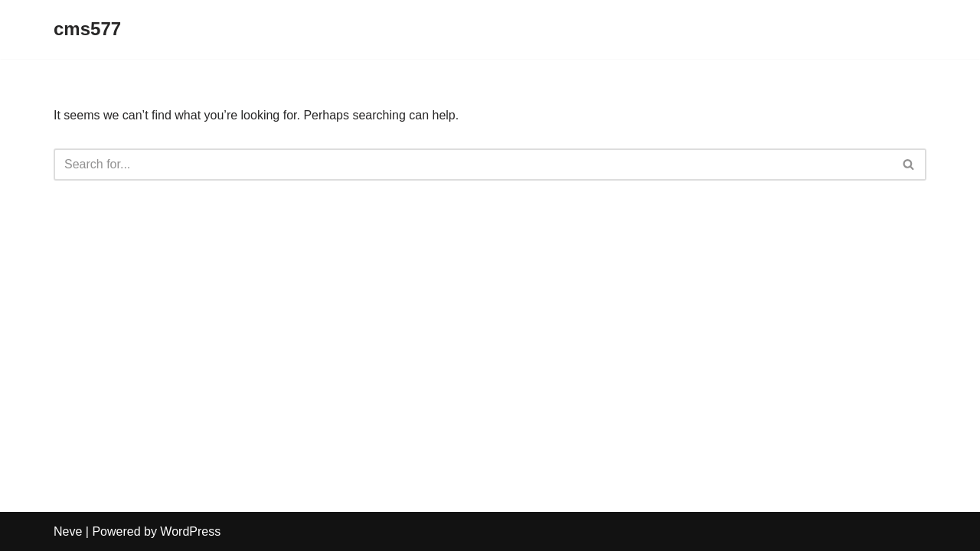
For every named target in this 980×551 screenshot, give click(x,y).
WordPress (190, 531)
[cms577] (87, 29)
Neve (68, 531)
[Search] (473, 165)
